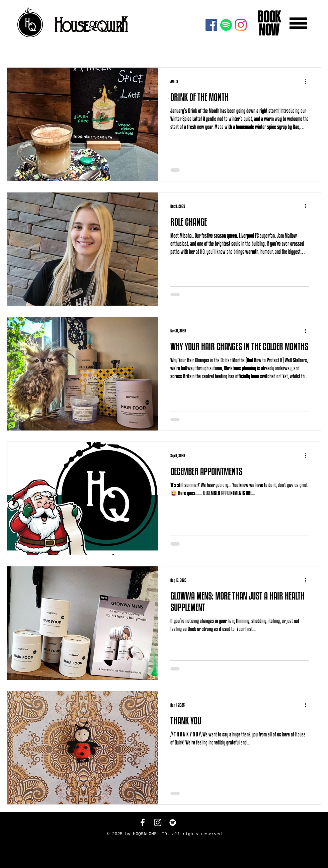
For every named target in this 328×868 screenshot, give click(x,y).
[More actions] (308, 81)
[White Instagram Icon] (158, 822)
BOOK (268, 17)
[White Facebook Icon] (143, 822)
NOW (268, 30)
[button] (298, 23)
